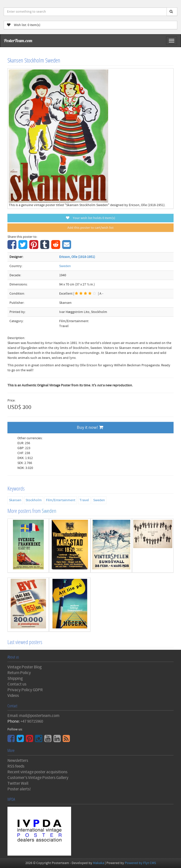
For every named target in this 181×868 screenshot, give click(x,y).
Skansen (15, 500)
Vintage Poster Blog (25, 667)
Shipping (15, 679)
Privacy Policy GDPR (25, 690)
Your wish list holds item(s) (90, 218)
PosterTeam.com (18, 41)
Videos (13, 696)
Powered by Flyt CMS (140, 863)
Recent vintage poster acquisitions (37, 772)
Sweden (65, 266)
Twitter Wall (18, 783)
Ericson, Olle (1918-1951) (77, 257)
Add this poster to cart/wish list (90, 228)
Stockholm (34, 500)
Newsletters (18, 761)
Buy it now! (90, 427)
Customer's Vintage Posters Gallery (38, 778)
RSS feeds (16, 766)
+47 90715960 (32, 721)
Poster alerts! (19, 789)
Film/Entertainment (61, 500)
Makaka (99, 863)
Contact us (17, 684)
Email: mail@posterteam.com (33, 716)
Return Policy (19, 673)
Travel (84, 500)
